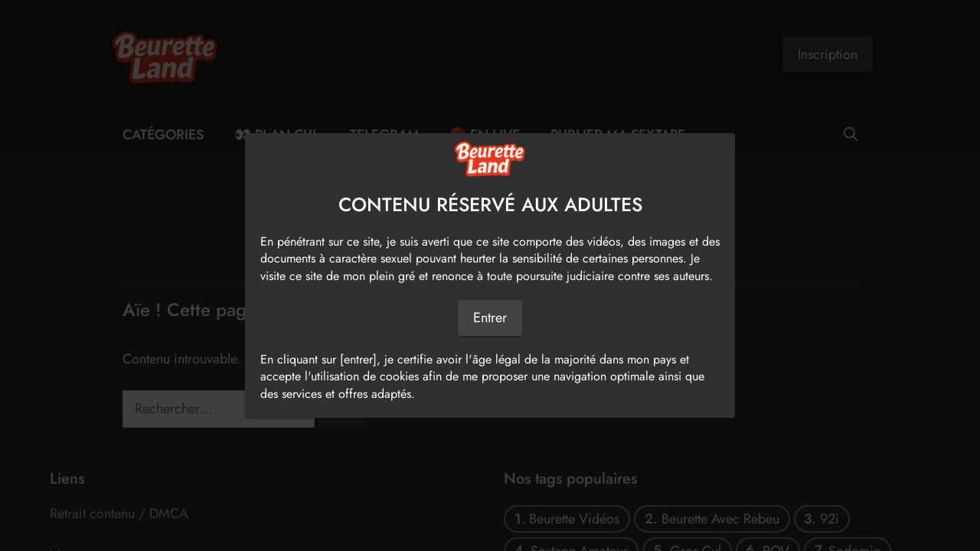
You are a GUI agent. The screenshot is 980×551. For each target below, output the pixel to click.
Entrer (490, 318)
